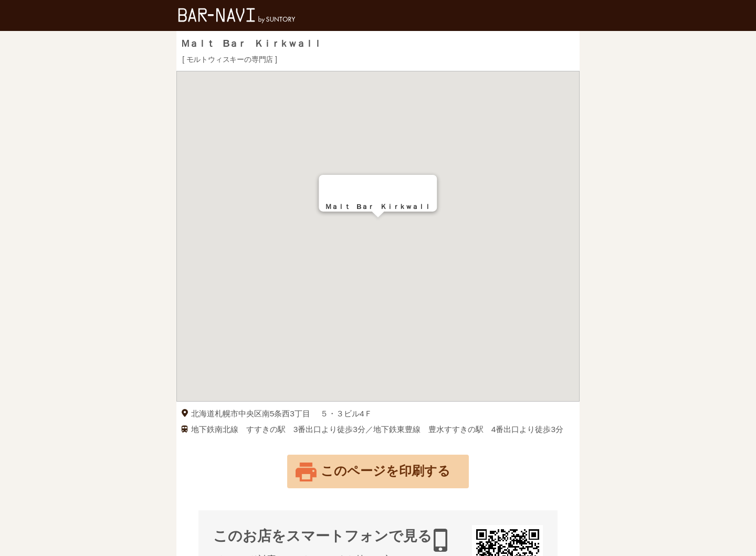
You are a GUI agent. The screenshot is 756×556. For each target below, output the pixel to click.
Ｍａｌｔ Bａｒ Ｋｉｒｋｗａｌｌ (251, 44)
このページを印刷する (386, 471)
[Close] (425, 187)
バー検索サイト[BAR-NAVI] (237, 15)
